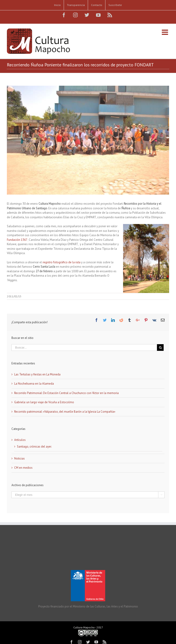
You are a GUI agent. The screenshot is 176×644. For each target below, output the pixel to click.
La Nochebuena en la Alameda (34, 384)
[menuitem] (57, 5)
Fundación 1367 (17, 240)
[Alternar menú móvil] (165, 32)
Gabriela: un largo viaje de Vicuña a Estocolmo (44, 402)
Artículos (20, 440)
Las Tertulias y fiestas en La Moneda (37, 374)
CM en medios (23, 468)
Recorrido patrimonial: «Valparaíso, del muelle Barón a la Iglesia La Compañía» (65, 412)
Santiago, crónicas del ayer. (34, 447)
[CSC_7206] (88, 140)
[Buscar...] (84, 348)
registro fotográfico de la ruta (62, 262)
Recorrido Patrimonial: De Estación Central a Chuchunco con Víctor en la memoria (66, 393)
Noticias (19, 458)
